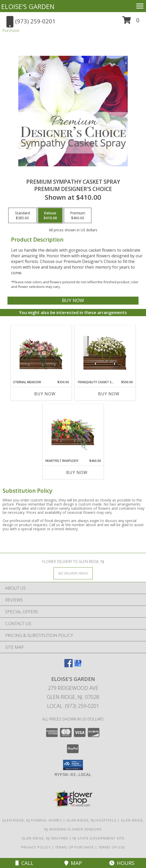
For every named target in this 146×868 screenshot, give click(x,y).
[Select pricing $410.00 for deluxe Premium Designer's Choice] (50, 215)
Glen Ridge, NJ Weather (45, 838)
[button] (131, 22)
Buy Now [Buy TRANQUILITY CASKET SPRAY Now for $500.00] (109, 394)
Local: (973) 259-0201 (73, 706)
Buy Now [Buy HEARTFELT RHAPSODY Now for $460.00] (77, 472)
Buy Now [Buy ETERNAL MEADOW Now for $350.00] (45, 394)
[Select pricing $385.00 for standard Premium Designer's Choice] (22, 215)
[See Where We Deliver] (73, 573)
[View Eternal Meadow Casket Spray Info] (41, 353)
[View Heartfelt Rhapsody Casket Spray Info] (73, 431)
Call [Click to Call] (24, 863)
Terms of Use (112, 847)
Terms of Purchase (75, 847)
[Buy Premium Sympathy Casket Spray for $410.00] (73, 301)
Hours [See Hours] (122, 863)
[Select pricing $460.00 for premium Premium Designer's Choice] (78, 215)
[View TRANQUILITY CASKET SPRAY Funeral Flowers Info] (105, 353)
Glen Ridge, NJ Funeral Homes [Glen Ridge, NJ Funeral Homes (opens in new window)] (32, 820)
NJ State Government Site (98, 838)
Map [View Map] (73, 863)
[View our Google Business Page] (78, 666)
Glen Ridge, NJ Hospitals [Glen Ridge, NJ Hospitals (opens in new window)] (91, 820)
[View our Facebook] (68, 666)
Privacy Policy (36, 847)
